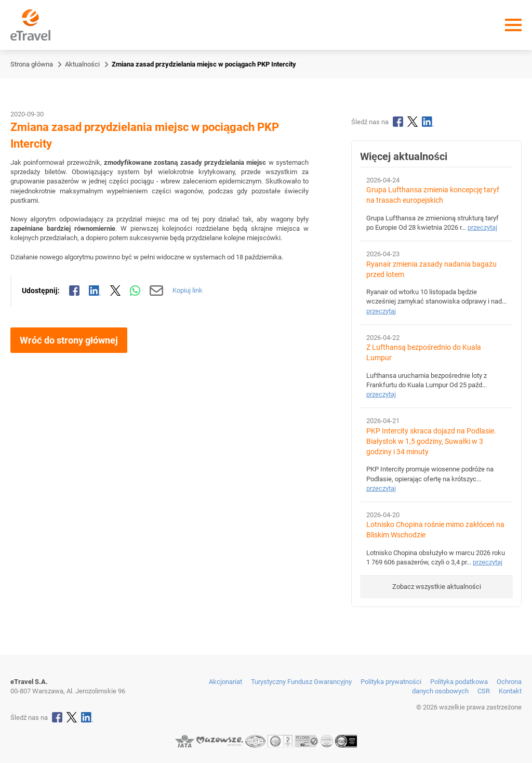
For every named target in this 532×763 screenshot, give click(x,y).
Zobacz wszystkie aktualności (437, 587)
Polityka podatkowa (459, 682)
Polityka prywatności (391, 682)
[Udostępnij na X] (115, 291)
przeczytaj (482, 227)
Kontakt (510, 691)
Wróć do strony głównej (69, 340)
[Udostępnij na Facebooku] (74, 291)
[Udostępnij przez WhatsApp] (135, 291)
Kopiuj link (188, 290)
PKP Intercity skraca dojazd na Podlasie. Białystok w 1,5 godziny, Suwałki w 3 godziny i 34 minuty (431, 442)
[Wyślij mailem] (157, 291)
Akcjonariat (225, 682)
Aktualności (82, 64)
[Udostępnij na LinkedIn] (95, 291)
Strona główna (32, 64)
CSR (484, 691)
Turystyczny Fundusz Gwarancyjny (301, 682)
